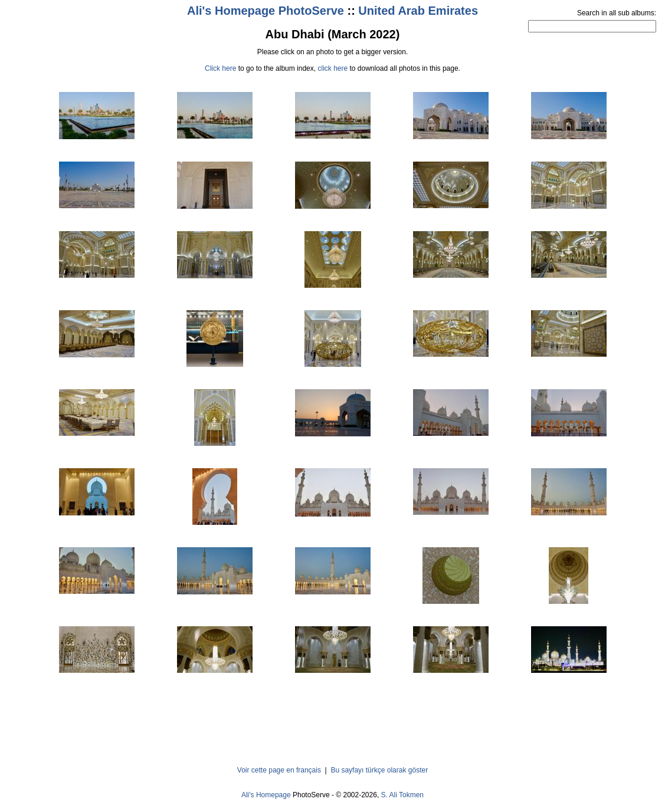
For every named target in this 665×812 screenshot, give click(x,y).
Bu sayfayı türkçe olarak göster (379, 770)
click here (332, 68)
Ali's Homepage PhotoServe (266, 11)
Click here (220, 68)
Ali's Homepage (266, 795)
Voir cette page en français (279, 770)
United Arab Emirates (418, 11)
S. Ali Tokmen (402, 795)
